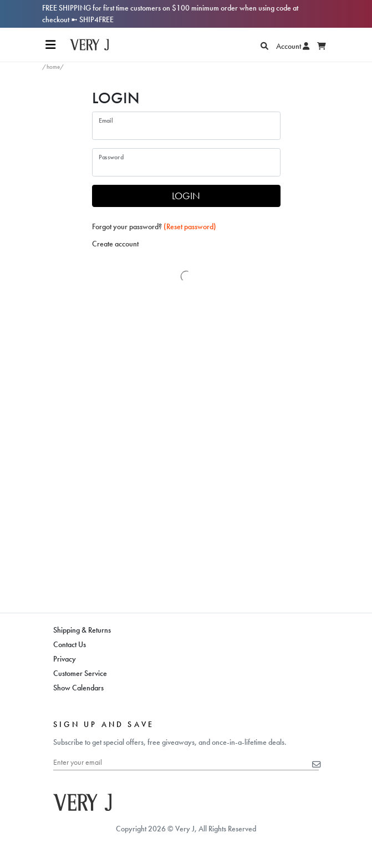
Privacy (65, 659)
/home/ (53, 67)
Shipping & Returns (82, 630)
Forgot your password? (154, 226)
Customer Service (80, 673)
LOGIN (186, 196)
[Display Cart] (322, 46)
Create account (115, 244)
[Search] (264, 46)
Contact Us (70, 644)
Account (293, 46)
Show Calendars (78, 688)
